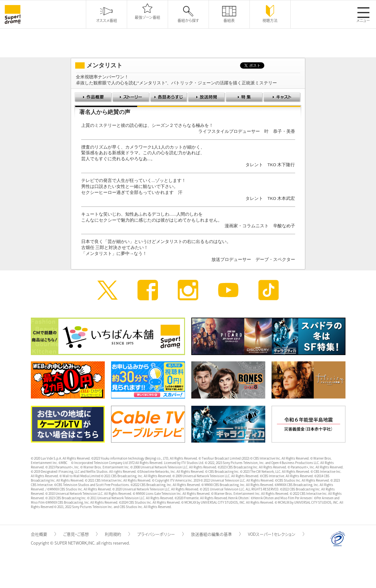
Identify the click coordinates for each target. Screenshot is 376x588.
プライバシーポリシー (160, 534)
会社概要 (43, 534)
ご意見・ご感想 (80, 534)
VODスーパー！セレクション (276, 534)
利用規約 (117, 534)
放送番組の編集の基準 (216, 534)
